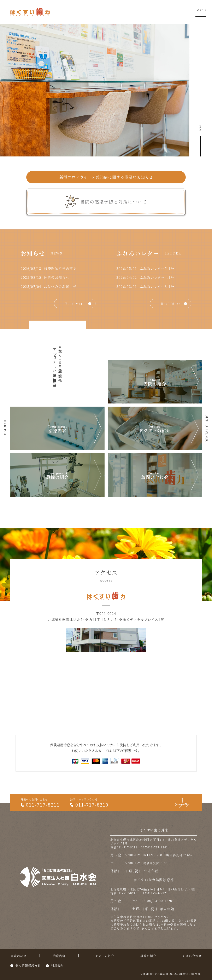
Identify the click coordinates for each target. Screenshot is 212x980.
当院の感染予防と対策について (114, 202)
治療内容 (58, 431)
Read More (75, 304)
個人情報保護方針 (28, 965)
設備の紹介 (58, 477)
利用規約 (57, 965)
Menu (199, 12)
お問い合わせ (155, 477)
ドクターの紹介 (155, 431)
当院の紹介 (155, 384)
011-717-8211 (40, 805)
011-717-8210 (89, 805)
